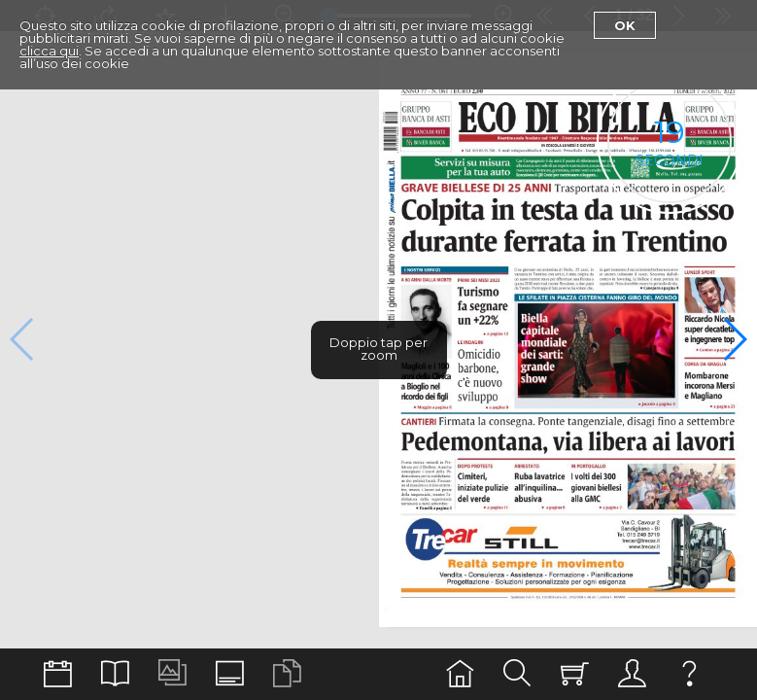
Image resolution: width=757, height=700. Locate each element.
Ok (625, 25)
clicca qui (49, 51)
